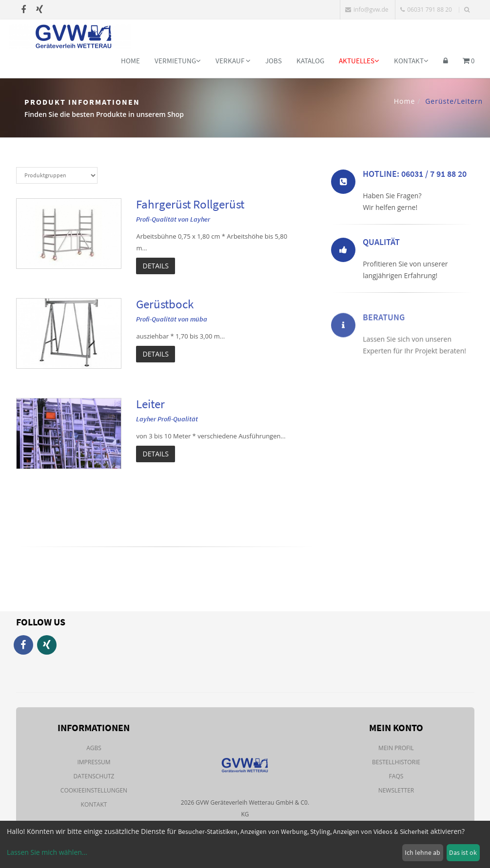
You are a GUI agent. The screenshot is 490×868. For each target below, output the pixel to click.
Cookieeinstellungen (94, 790)
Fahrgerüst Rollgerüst (190, 204)
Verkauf (233, 61)
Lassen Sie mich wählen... (47, 852)
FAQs (396, 776)
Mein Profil (396, 748)
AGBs (94, 748)
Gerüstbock (165, 304)
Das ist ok (463, 852)
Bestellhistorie (396, 762)
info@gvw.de (367, 9)
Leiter (150, 404)
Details (155, 266)
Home (130, 61)
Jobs (274, 61)
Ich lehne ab (422, 852)
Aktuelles (359, 61)
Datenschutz (94, 776)
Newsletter (396, 790)
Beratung (384, 337)
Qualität (381, 244)
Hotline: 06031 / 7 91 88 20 (415, 176)
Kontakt (411, 61)
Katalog (310, 61)
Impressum (94, 762)
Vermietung (178, 61)
